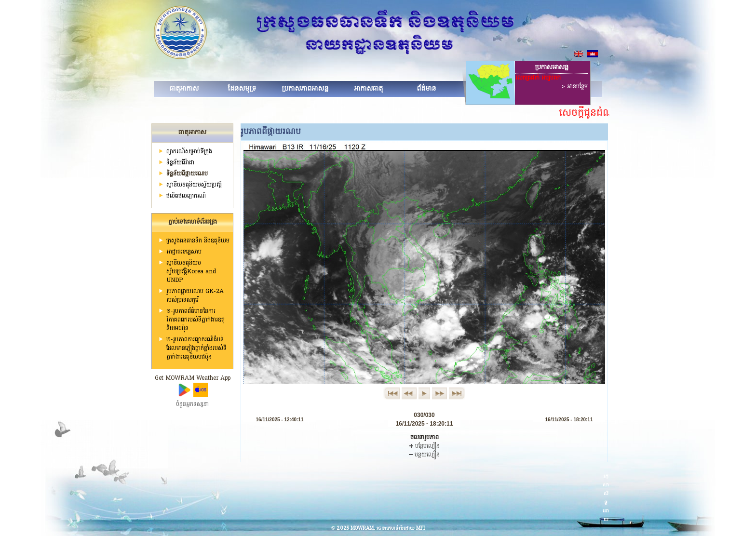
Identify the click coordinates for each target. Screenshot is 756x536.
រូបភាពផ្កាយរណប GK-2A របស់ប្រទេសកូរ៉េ (195, 296)
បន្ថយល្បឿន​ (424, 455)
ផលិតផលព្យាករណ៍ (186, 196)
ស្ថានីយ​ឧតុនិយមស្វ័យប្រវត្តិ (194, 185)
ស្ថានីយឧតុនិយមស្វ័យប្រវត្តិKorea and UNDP (191, 272)
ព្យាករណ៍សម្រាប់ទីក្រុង (189, 152)
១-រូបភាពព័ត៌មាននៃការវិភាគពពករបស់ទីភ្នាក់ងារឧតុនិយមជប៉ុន (196, 320)
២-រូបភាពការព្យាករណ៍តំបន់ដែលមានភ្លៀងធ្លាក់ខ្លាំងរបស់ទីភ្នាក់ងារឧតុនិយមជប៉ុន (196, 348)
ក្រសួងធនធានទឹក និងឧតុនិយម (198, 241)
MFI (420, 529)
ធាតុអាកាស (184, 89)
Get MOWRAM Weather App (193, 378)
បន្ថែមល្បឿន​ (425, 446)
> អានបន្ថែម (575, 87)
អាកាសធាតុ (368, 89)
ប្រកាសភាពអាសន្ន (305, 89)
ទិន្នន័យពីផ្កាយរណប (187, 174)
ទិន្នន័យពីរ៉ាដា (180, 163)
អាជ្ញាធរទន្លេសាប (184, 252)
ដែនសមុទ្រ (242, 89)
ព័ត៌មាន (426, 89)
